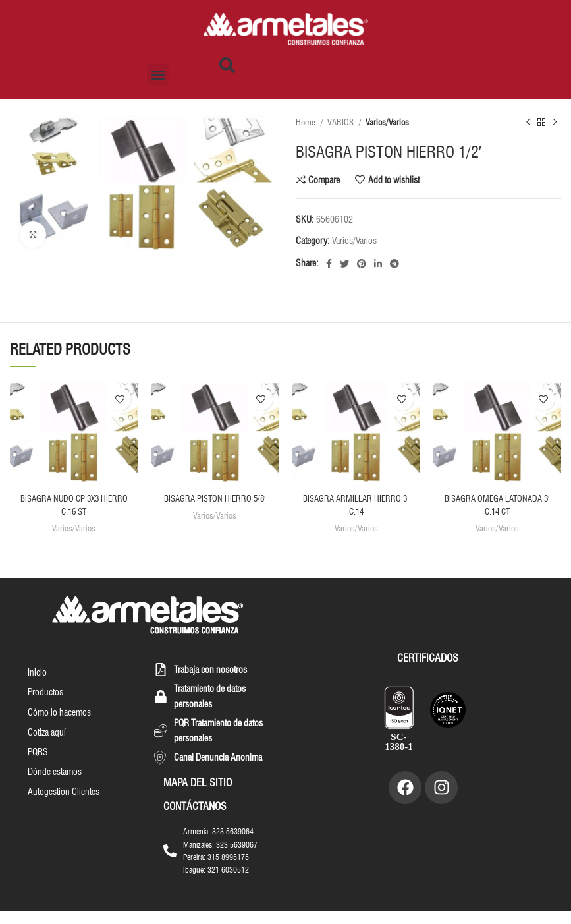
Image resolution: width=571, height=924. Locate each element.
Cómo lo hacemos (58, 728)
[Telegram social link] (394, 264)
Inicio (36, 685)
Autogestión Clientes (62, 812)
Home (307, 122)
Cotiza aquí (45, 749)
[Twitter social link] (344, 264)
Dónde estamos (53, 791)
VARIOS (341, 122)
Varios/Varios (387, 122)
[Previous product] (528, 123)
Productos (44, 707)
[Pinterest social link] (362, 264)
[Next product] (555, 123)
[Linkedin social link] (378, 264)
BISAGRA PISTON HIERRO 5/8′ (215, 498)
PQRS (37, 770)
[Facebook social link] (329, 264)
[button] (158, 75)
